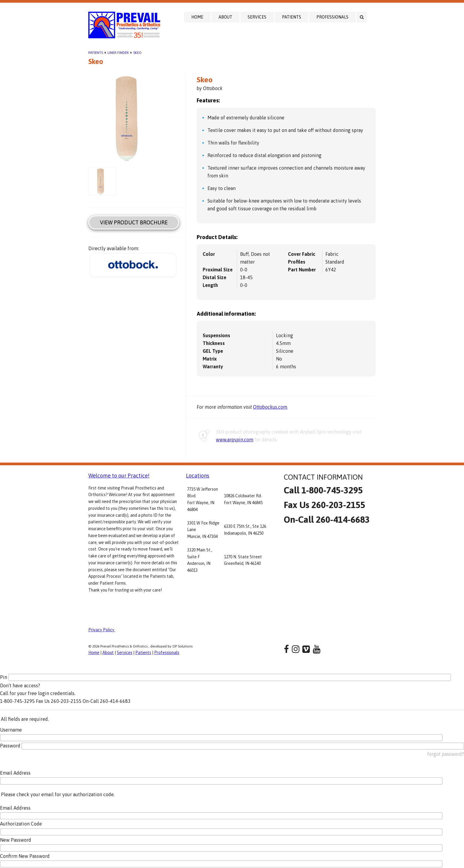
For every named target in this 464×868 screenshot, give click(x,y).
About (225, 17)
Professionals (332, 17)
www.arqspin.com (235, 440)
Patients (292, 17)
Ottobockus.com (270, 407)
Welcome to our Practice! (119, 476)
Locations (198, 476)
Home (197, 17)
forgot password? (446, 754)
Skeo (137, 53)
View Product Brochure (134, 222)
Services (257, 17)
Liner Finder (118, 53)
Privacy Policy (102, 630)
